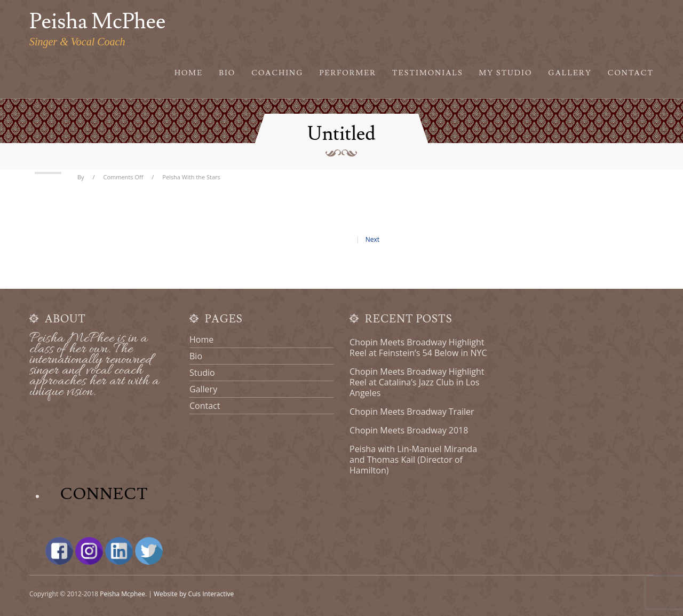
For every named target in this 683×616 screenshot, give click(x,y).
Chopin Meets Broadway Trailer (412, 412)
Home (189, 73)
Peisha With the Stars (191, 177)
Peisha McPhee (97, 22)
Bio (227, 73)
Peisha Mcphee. (123, 594)
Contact (631, 73)
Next (372, 239)
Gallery (570, 73)
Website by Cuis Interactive (194, 594)
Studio (202, 373)
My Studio (506, 73)
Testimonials (428, 73)
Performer (348, 73)
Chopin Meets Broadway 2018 (409, 430)
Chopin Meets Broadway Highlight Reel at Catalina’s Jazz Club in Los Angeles (417, 382)
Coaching (277, 73)
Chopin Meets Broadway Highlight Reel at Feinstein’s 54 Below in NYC (418, 348)
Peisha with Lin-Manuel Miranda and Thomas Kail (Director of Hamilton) (413, 460)
